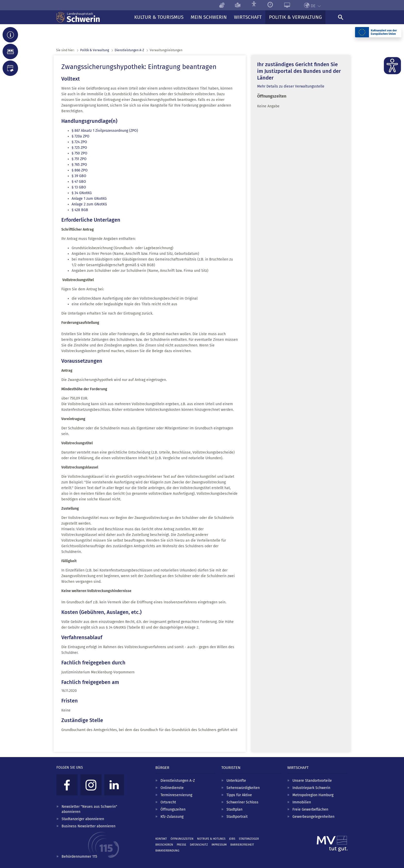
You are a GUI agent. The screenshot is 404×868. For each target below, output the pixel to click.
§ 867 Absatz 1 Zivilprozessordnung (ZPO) (105, 131)
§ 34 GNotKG (82, 193)
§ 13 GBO (79, 187)
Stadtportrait (237, 817)
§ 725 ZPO (79, 148)
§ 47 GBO (79, 182)
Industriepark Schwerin (311, 788)
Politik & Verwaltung (95, 50)
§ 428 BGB (80, 210)
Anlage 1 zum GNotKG (89, 199)
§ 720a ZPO (81, 136)
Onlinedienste (172, 788)
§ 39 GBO (79, 176)
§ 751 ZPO (79, 159)
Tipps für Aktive (239, 795)
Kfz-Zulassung (172, 817)
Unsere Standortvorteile (312, 781)
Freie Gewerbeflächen (310, 809)
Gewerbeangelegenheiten (313, 817)
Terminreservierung (176, 795)
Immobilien (302, 802)
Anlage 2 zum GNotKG (89, 204)
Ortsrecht (168, 802)
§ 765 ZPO (79, 165)
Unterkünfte (236, 781)
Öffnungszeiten (173, 809)
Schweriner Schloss (242, 802)
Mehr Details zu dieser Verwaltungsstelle (291, 86)
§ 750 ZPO (79, 153)
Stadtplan (234, 809)
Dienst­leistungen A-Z (129, 50)
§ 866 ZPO (80, 170)
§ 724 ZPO (79, 142)
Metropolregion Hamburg (313, 795)
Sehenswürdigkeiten (243, 788)
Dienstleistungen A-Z (178, 781)
